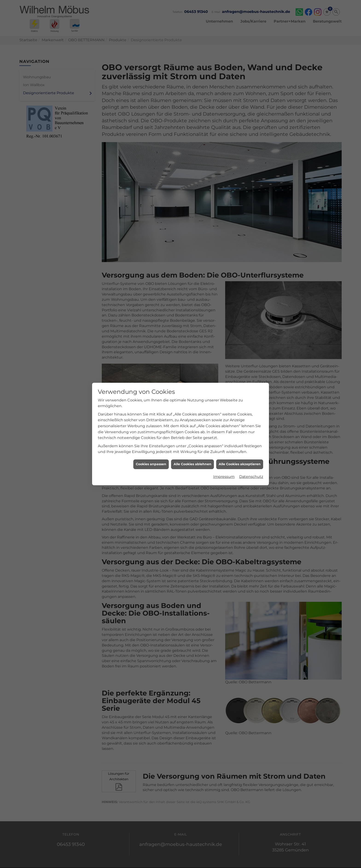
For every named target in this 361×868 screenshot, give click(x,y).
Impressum (224, 432)
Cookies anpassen (151, 420)
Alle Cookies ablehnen (192, 420)
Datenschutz (251, 432)
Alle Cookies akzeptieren (240, 420)
